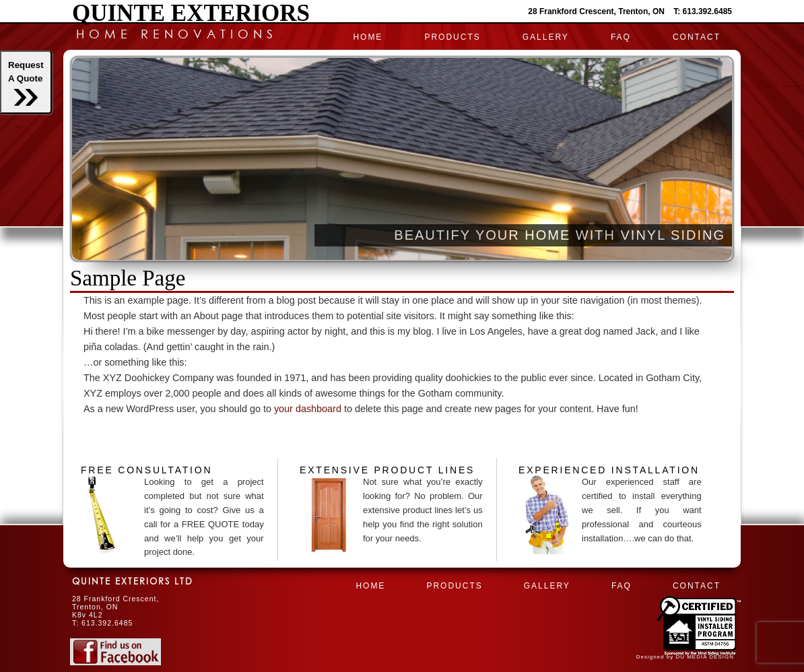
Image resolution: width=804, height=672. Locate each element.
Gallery (546, 37)
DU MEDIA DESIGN (705, 657)
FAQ (621, 37)
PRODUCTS (452, 37)
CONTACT (697, 37)
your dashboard (308, 409)
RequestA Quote (26, 83)
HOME (368, 37)
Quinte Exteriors (191, 13)
